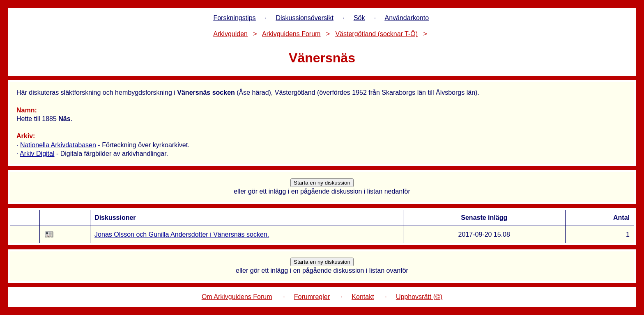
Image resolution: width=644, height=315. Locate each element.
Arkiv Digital (37, 154)
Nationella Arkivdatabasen (58, 145)
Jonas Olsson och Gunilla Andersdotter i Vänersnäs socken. (182, 234)
